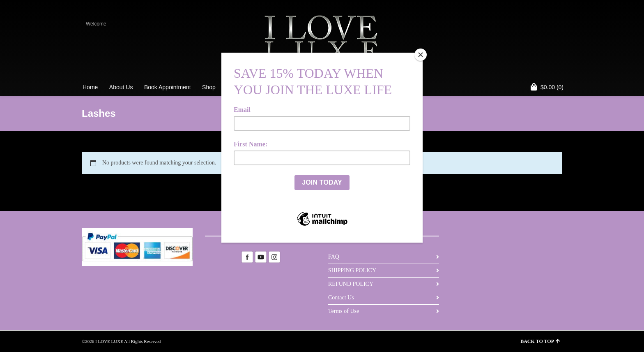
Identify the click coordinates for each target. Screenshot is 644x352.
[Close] (421, 55)
